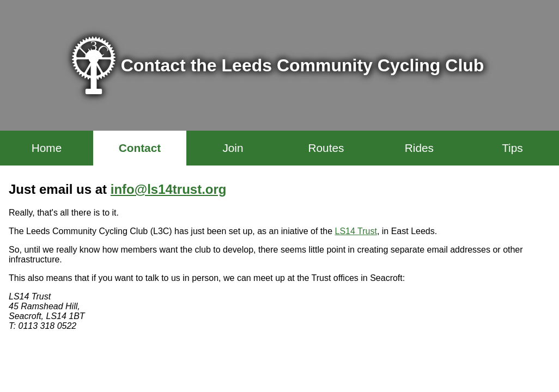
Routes (326, 148)
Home (47, 148)
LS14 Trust (356, 231)
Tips (512, 148)
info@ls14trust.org (169, 189)
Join (233, 148)
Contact (140, 148)
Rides (419, 148)
